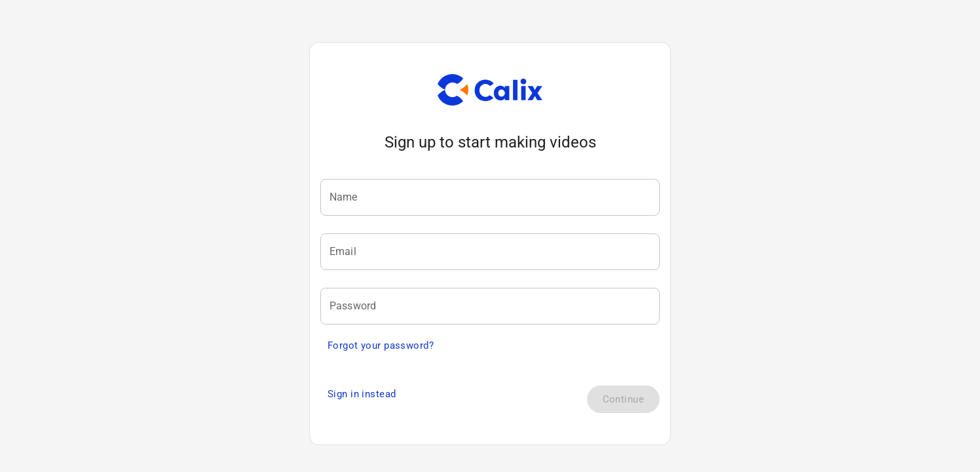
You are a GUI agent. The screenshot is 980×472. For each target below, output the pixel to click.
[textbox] (490, 198)
